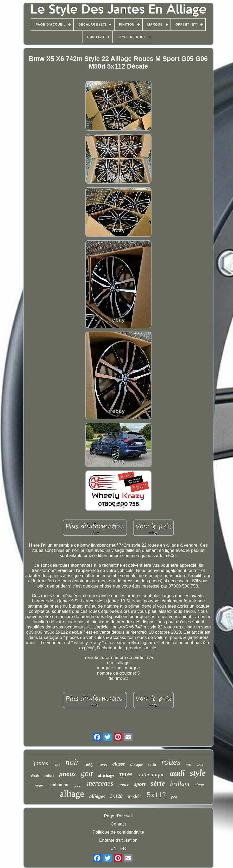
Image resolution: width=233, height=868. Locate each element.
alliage (72, 794)
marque (38, 785)
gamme (78, 786)
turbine (49, 776)
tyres (126, 774)
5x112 (156, 795)
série (158, 783)
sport (140, 784)
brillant (180, 784)
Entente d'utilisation (118, 840)
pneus (67, 774)
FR (123, 848)
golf (87, 773)
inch (57, 765)
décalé (35, 776)
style (198, 773)
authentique (151, 774)
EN (114, 848)
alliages (97, 796)
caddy (89, 765)
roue (188, 765)
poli (174, 797)
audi (177, 773)
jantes (41, 763)
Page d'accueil (118, 816)
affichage (106, 775)
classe (119, 764)
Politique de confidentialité (118, 832)
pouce (124, 785)
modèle (135, 796)
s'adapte (137, 765)
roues (171, 762)
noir (72, 762)
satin (152, 765)
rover (103, 764)
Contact (118, 824)
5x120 (116, 796)
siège (199, 785)
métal (200, 765)
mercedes (100, 783)
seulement (59, 785)
